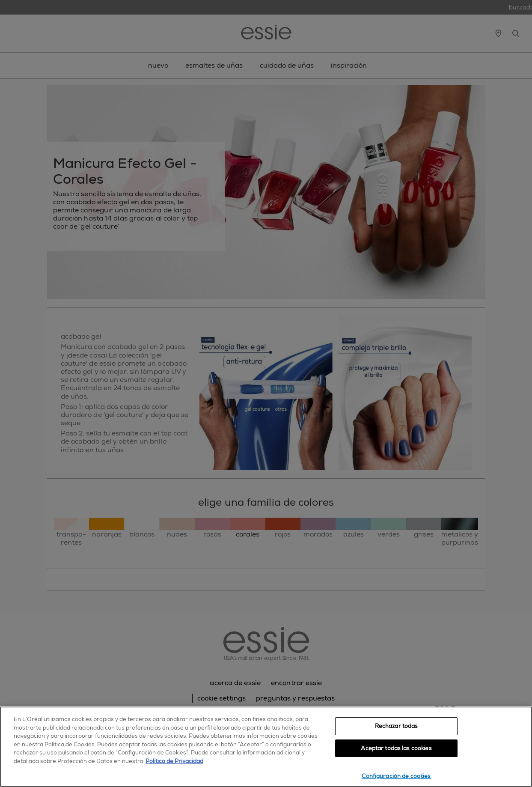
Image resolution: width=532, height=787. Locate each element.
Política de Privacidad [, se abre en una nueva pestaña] (174, 761)
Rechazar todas (397, 726)
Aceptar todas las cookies (396, 748)
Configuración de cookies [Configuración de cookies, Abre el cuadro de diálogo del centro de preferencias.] (396, 776)
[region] (266, 747)
